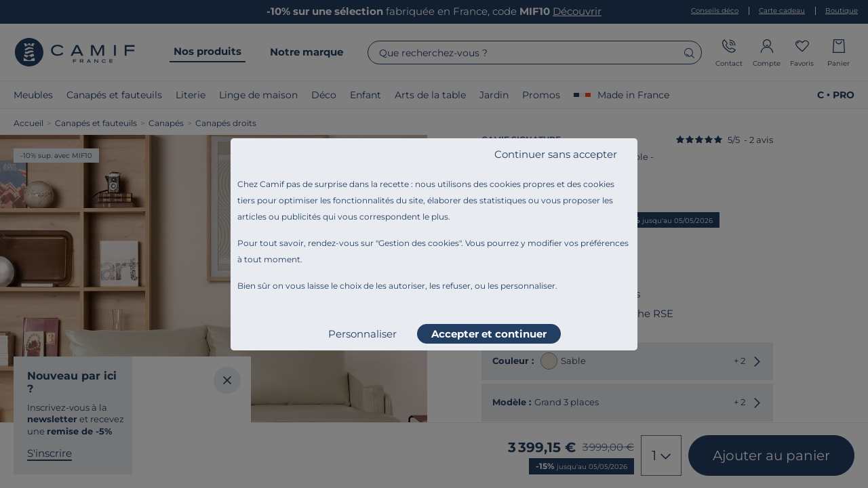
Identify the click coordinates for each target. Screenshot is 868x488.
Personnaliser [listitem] (362, 334)
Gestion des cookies (419, 243)
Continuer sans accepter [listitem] (556, 154)
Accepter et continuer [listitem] (489, 334)
